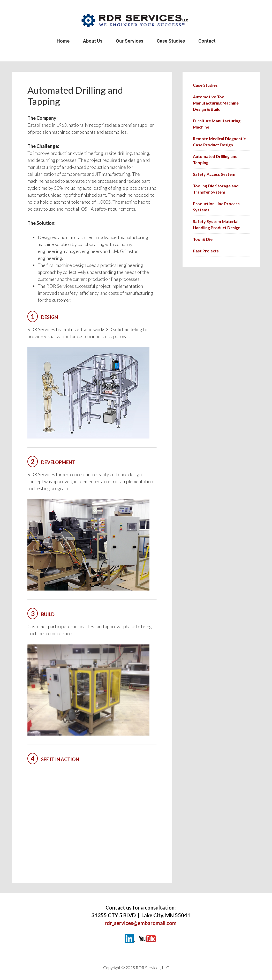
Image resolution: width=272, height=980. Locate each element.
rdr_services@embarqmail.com (141, 923)
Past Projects (206, 251)
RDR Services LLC (136, 21)
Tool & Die (203, 239)
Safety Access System (214, 174)
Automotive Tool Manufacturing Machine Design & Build (216, 103)
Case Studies (205, 85)
